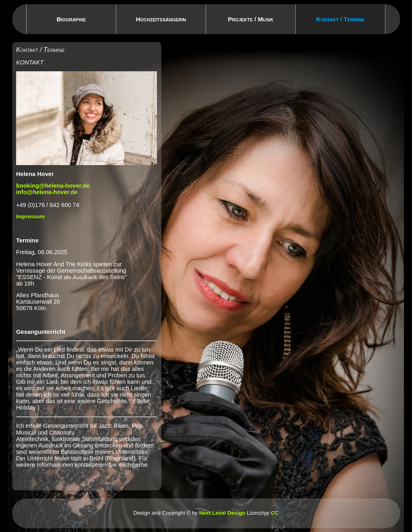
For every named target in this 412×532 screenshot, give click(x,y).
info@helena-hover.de (47, 192)
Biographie (71, 19)
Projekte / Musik (250, 19)
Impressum (30, 216)
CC (275, 513)
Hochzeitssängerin (161, 19)
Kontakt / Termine (340, 19)
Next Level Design (222, 513)
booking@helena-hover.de (53, 186)
